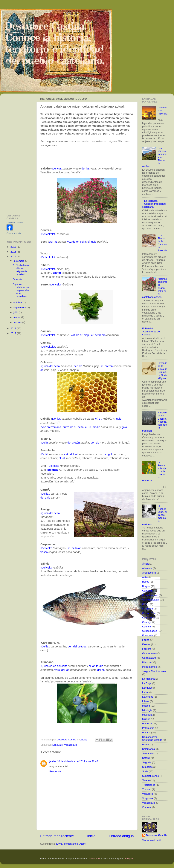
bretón (109, 366)
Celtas (146, 604)
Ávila (145, 577)
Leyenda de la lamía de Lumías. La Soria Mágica (162, 371)
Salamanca (149, 749)
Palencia (147, 723)
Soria (145, 771)
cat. (59, 169)
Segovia (147, 762)
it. (47, 454)
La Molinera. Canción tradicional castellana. (154, 204)
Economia (148, 635)
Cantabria (148, 591)
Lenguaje (58, 745)
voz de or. (73, 242)
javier (53, 761)
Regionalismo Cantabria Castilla (152, 738)
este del (69, 454)
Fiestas (146, 644)
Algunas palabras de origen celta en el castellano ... (21, 290)
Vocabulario (71, 745)
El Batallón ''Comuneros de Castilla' (151, 331)
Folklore (147, 649)
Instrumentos (149, 667)
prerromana (54, 427)
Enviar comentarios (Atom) (71, 844)
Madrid (146, 706)
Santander (148, 753)
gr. (101, 419)
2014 (14, 257)
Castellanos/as (151, 600)
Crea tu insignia (14, 233)
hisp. (87, 335)
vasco (44, 552)
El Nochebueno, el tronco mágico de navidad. (22, 270)
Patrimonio (148, 728)
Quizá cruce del (51, 666)
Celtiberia (148, 609)
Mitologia (147, 710)
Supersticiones (151, 776)
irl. (90, 427)
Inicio (91, 836)
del (83, 169)
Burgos (146, 586)
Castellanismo (150, 595)
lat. (88, 169)
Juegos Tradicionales (154, 671)
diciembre (19, 261)
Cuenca (147, 627)
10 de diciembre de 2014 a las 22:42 (77, 761)
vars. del (60, 670)
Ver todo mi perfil (152, 840)
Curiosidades (150, 631)
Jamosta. (18, 279)
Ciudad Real (149, 613)
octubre (18, 302)
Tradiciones (149, 785)
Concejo (147, 622)
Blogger (129, 859)
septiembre (20, 307)
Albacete (147, 568)
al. (64, 458)
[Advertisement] (19, 152)
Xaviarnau (94, 859)
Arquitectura (149, 573)
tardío (100, 666)
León (145, 692)
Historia (146, 662)
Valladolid (148, 794)
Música (146, 719)
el (90, 666)
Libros (146, 701)
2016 (14, 247)
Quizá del (47, 366)
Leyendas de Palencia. (162, 112)
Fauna (146, 640)
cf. (89, 242)
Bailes (146, 582)
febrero (18, 322)
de (42, 370)
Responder (56, 771)
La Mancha (148, 679)
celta (83, 242)
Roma (146, 744)
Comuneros (149, 618)
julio (16, 312)
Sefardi (146, 758)
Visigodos (148, 798)
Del (54, 169)
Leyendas (148, 697)
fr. (47, 443)
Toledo (146, 780)
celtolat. (51, 234)
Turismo (147, 789)
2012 (14, 333)
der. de (78, 366)
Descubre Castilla (15, 223)
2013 (14, 328)
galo (94, 242)
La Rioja (147, 683)
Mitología (147, 715)
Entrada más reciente (57, 836)
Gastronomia (149, 653)
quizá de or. (70, 427)
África (145, 564)
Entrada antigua (121, 836)
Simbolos (147, 767)
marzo (17, 317)
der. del (72, 647)
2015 (14, 252)
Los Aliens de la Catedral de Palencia (162, 243)
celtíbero (100, 335)
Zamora (147, 807)
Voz (44, 427)
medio (96, 427)
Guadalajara (149, 658)
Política (146, 732)
